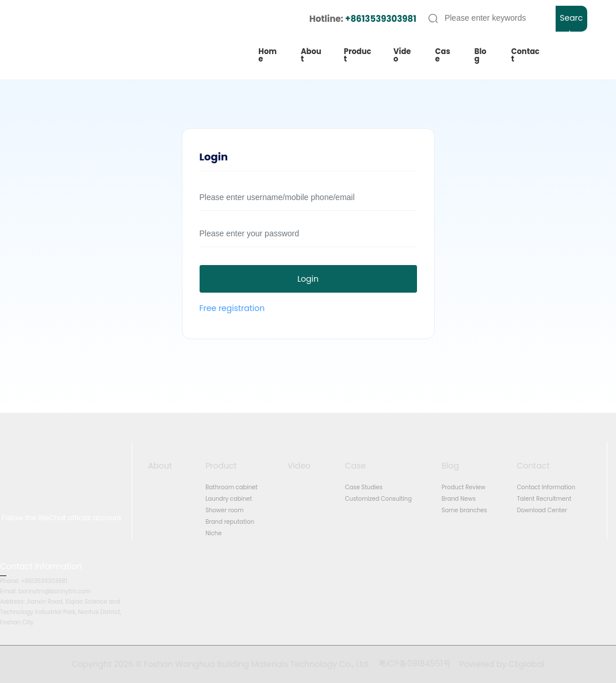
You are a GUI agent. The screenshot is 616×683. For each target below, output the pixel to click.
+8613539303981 (381, 19)
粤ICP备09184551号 (415, 663)
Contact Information (41, 566)
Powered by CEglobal (502, 664)
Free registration (232, 308)
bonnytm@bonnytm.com (55, 591)
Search (571, 22)
